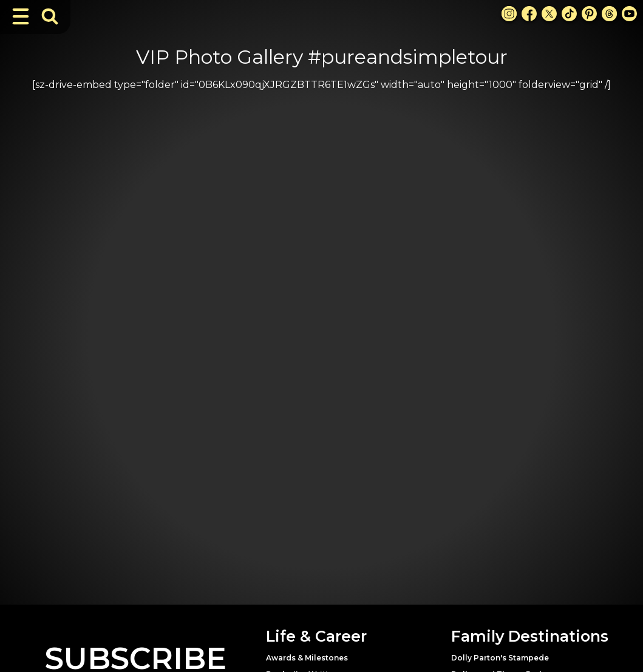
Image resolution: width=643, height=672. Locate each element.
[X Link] (549, 14)
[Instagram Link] (509, 14)
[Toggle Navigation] (21, 16)
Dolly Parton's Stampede (500, 658)
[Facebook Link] (529, 14)
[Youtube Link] (629, 14)
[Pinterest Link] (589, 14)
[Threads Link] (609, 14)
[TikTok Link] (569, 14)
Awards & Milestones (307, 658)
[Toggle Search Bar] (50, 16)
